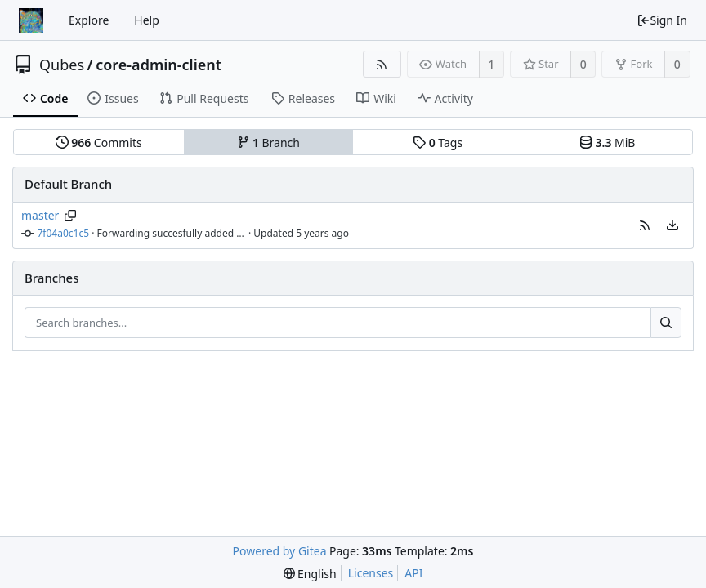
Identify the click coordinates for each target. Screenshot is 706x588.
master (40, 215)
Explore (89, 20)
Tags (438, 143)
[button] (645, 225)
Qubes (62, 65)
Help (147, 20)
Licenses (371, 573)
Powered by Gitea (280, 551)
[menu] (672, 225)
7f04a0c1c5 (64, 233)
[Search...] (666, 323)
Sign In (662, 20)
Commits (99, 143)
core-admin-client (159, 65)
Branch (269, 143)
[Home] (31, 20)
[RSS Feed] (382, 64)
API (413, 573)
